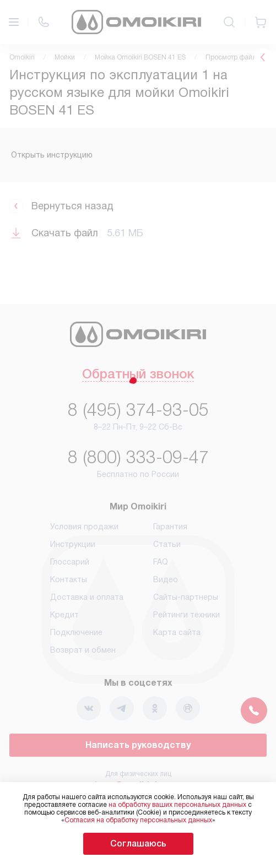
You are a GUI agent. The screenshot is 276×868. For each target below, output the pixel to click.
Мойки (65, 57)
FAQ (161, 562)
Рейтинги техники (186, 615)
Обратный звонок (138, 375)
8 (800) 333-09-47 (138, 457)
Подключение (76, 632)
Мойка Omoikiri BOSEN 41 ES (140, 57)
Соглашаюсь (138, 843)
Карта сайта (177, 632)
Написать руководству (138, 745)
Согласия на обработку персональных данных (138, 820)
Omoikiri (22, 57)
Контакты (69, 579)
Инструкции (73, 544)
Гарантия (170, 527)
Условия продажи (84, 527)
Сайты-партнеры (186, 597)
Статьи (167, 544)
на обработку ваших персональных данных (177, 805)
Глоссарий (70, 562)
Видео (166, 579)
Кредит (64, 615)
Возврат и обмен (83, 650)
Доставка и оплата (87, 597)
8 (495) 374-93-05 (138, 410)
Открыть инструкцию (52, 155)
